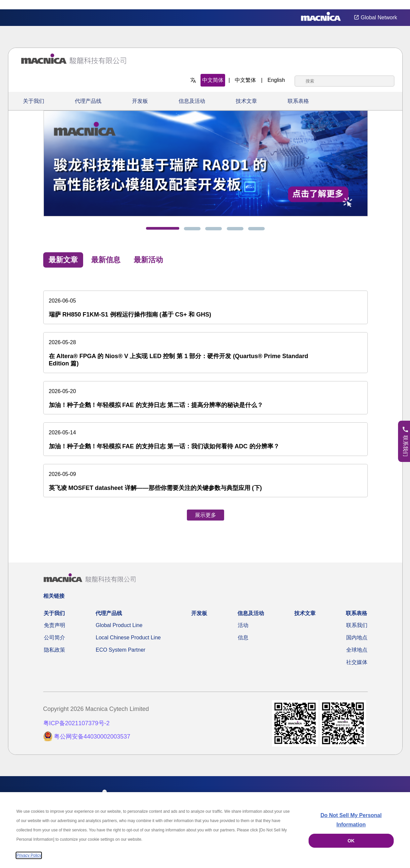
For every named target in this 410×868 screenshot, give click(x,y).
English (276, 80)
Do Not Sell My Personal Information (351, 820)
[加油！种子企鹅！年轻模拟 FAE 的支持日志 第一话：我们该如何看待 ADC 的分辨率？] (205, 439)
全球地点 (357, 650)
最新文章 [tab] (63, 260)
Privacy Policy (29, 855)
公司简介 (55, 638)
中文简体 (213, 80)
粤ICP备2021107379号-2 (76, 723)
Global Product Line (119, 625)
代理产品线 (88, 101)
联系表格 (298, 101)
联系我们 (357, 625)
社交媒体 (357, 662)
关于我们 (34, 101)
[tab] (163, 228)
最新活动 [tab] (148, 260)
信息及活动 (192, 101)
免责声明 (55, 625)
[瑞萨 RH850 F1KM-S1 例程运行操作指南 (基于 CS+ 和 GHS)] (205, 307)
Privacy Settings (394, 5)
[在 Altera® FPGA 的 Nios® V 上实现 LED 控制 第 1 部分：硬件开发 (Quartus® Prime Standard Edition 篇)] (205, 353)
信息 (243, 638)
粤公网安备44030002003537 (92, 737)
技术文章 (246, 101)
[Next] (382, 159)
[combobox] (344, 81)
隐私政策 (55, 650)
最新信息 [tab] (106, 260)
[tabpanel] (205, 399)
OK (351, 841)
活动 (243, 625)
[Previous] (17, 159)
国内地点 (357, 638)
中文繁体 (245, 80)
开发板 (140, 101)
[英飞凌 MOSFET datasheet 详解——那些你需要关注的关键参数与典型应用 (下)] (205, 481)
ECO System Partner (121, 650)
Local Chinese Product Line (128, 638)
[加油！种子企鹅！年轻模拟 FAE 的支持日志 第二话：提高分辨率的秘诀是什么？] (205, 398)
